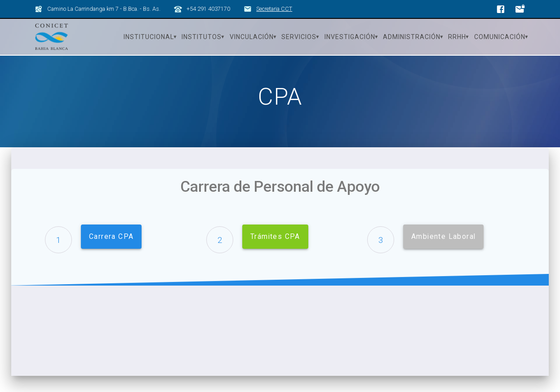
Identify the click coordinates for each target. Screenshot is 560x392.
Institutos (202, 37)
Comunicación (500, 37)
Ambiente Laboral (443, 237)
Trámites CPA (275, 237)
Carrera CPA (111, 237)
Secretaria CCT (274, 9)
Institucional (149, 37)
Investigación (350, 37)
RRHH (457, 37)
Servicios (299, 37)
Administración (412, 37)
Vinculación (252, 37)
